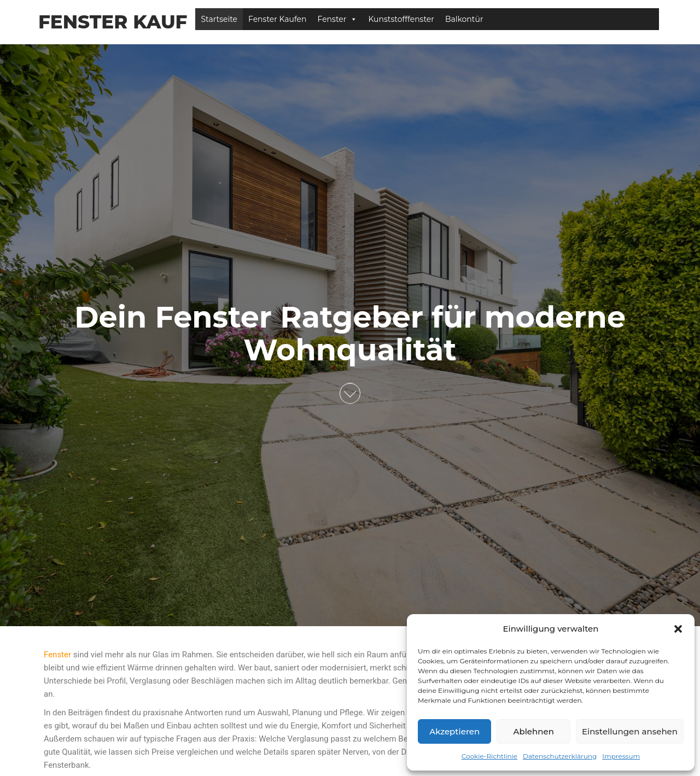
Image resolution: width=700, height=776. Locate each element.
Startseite (219, 19)
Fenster (338, 19)
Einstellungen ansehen (630, 731)
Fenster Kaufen (278, 19)
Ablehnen (533, 731)
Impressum (621, 756)
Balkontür (464, 19)
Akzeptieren (454, 731)
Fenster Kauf (113, 22)
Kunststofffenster (401, 19)
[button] (678, 629)
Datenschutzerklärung (560, 756)
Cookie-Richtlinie (489, 756)
